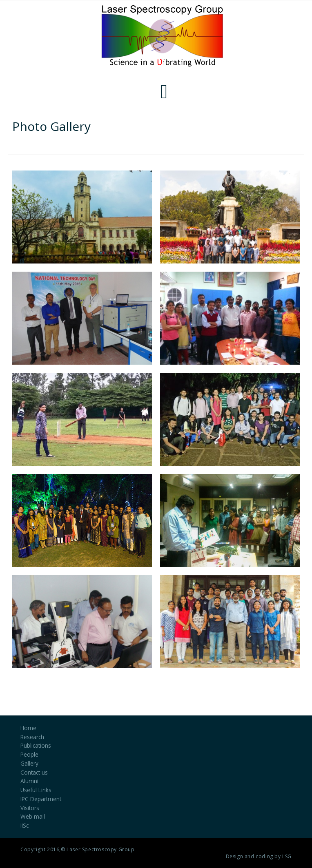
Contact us (34, 772)
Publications (36, 745)
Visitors (30, 808)
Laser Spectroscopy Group (100, 849)
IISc (25, 825)
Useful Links (36, 790)
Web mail (33, 816)
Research (32, 737)
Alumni (29, 781)
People (29, 754)
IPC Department (41, 799)
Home (28, 728)
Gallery (29, 763)
